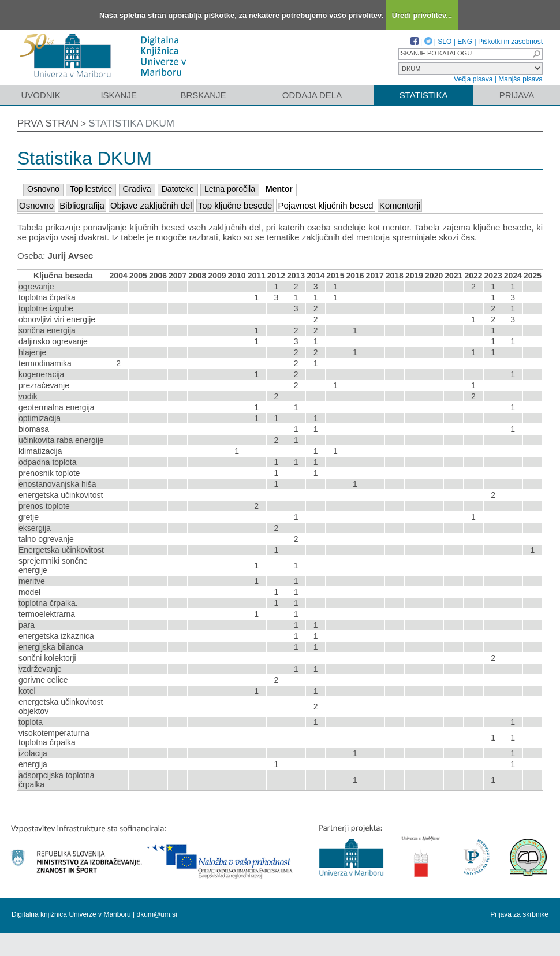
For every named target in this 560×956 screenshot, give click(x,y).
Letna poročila (230, 189)
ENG (465, 42)
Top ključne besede (235, 205)
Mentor (279, 189)
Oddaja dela (312, 95)
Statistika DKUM (131, 123)
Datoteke (178, 189)
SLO (445, 42)
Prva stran (48, 123)
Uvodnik (40, 95)
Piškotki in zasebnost (510, 42)
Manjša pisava (520, 79)
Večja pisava (473, 79)
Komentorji (400, 205)
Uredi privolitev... (422, 15)
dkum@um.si (157, 914)
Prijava (517, 95)
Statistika (424, 95)
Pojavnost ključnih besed (325, 205)
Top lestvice (91, 189)
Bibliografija (82, 205)
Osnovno (43, 189)
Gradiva (137, 189)
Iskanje (119, 95)
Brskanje (203, 95)
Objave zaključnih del (151, 205)
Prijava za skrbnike (519, 914)
